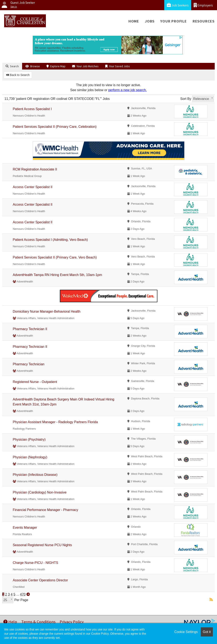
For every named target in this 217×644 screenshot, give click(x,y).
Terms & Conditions (38, 622)
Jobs (150, 21)
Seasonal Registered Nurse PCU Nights (42, 545)
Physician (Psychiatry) (29, 439)
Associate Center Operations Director (40, 580)
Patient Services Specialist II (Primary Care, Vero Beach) (55, 257)
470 (23, 594)
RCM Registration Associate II (35, 169)
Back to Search (18, 75)
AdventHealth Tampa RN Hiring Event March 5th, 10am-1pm (57, 275)
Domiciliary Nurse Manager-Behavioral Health (47, 311)
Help (10, 622)
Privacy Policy (72, 622)
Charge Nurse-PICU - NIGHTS (35, 563)
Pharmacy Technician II (30, 329)
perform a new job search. (127, 90)
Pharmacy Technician (29, 364)
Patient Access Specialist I (32, 109)
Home (134, 21)
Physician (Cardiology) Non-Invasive (40, 492)
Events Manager (25, 528)
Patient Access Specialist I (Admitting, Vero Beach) (50, 240)
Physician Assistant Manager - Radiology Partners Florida (55, 422)
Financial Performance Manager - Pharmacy (45, 510)
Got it (207, 632)
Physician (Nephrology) (30, 457)
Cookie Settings (186, 632)
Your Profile (174, 21)
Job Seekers (178, 5)
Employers (203, 5)
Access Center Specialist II (33, 187)
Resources (204, 21)
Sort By (186, 99)
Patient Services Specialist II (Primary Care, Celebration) (55, 127)
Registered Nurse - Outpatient (35, 382)
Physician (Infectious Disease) (35, 475)
